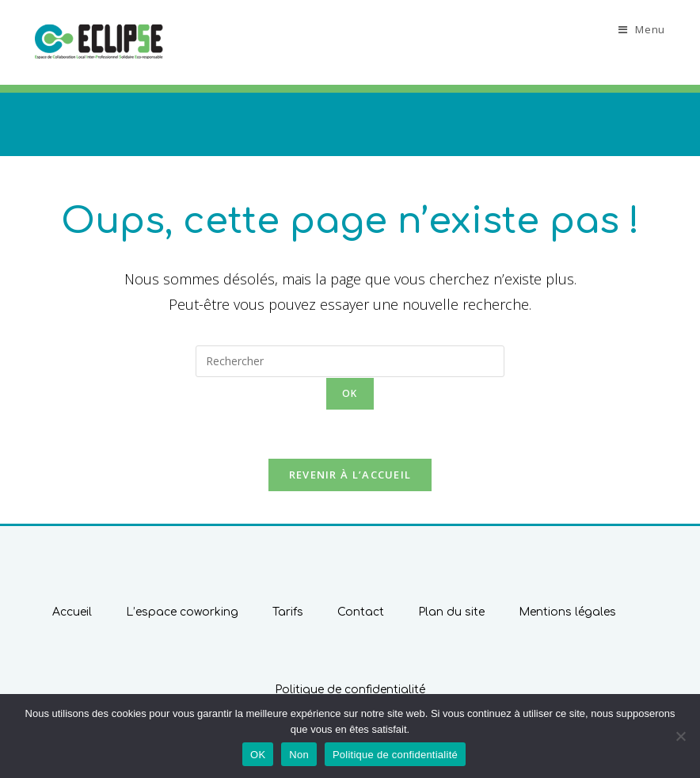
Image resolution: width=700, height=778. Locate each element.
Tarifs (288, 612)
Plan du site (451, 612)
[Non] (680, 736)
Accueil (72, 612)
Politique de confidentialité (350, 690)
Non (299, 755)
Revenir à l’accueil (350, 475)
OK (258, 755)
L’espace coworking (182, 612)
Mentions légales (567, 612)
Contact (361, 612)
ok (350, 393)
